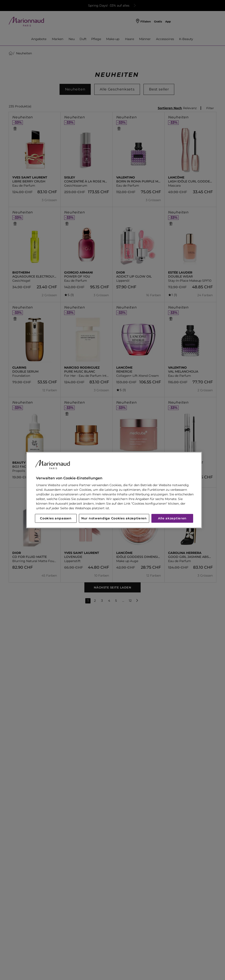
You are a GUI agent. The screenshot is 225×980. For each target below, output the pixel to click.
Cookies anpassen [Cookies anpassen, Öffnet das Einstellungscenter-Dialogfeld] (56, 518)
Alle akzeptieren (172, 518)
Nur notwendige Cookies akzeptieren (114, 518)
